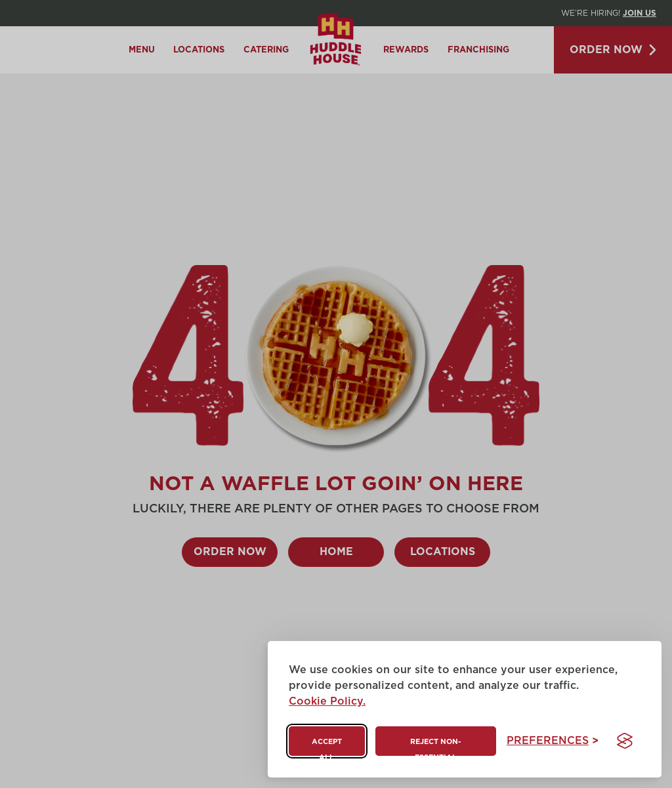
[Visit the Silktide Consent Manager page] (625, 741)
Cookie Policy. (327, 701)
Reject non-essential (435, 747)
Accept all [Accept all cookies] (327, 747)
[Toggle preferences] (553, 741)
